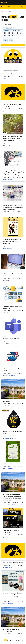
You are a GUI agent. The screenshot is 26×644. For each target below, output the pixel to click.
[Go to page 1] (5, 640)
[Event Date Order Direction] (20, 640)
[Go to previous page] (3, 640)
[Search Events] (13, 12)
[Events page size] (12, 640)
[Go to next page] (8, 640)
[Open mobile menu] (2, 7)
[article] (13, 64)
